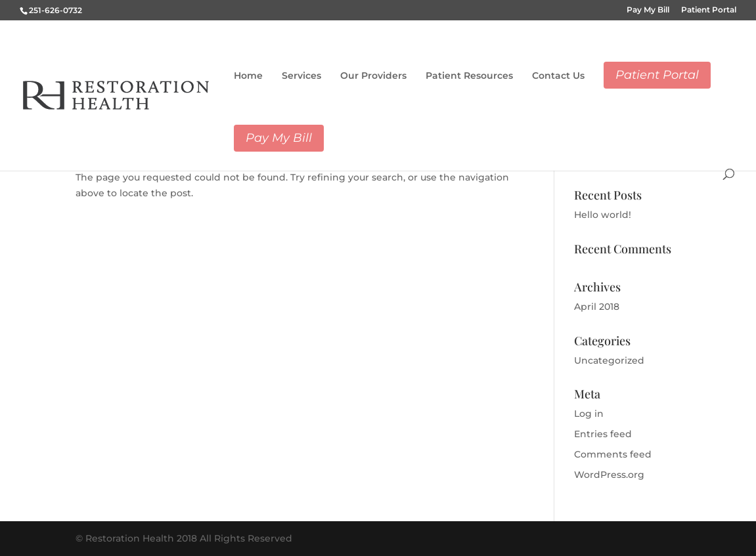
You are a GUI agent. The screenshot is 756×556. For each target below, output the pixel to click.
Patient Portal (709, 10)
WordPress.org (609, 475)
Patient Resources (469, 75)
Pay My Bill (648, 10)
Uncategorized (609, 360)
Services (301, 75)
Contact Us (558, 75)
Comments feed (613, 454)
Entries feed (603, 434)
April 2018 (597, 307)
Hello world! (603, 215)
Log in (589, 414)
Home (248, 75)
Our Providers (373, 75)
